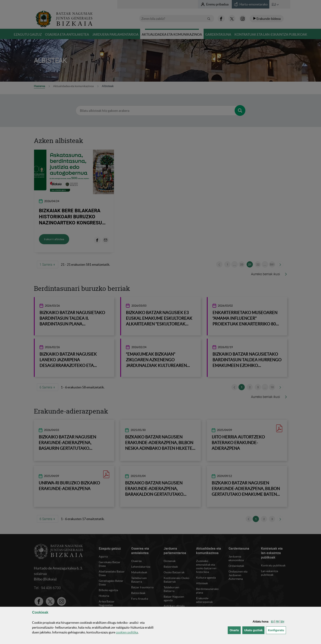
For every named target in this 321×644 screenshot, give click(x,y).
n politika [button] (127, 632)
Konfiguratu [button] (277, 630)
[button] (272, 622)
